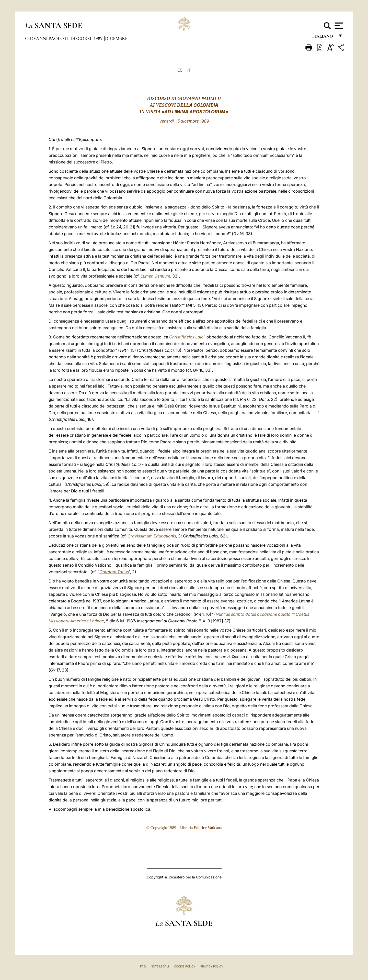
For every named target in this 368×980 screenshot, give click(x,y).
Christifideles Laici (187, 337)
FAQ (143, 966)
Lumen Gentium (155, 276)
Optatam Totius (114, 572)
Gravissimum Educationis (152, 536)
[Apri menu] (338, 26)
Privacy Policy (212, 966)
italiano (324, 38)
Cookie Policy (185, 966)
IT (189, 70)
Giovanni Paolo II (47, 38)
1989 (99, 38)
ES (180, 70)
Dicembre (116, 38)
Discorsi (81, 38)
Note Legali (160, 966)
